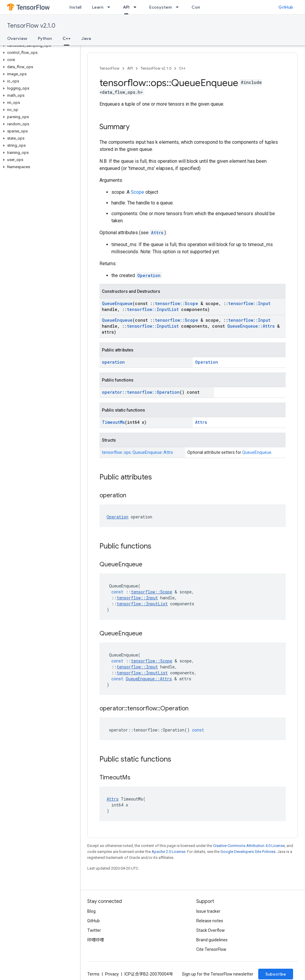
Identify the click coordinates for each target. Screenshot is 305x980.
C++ (182, 68)
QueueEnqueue (117, 303)
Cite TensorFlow (211, 949)
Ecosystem (161, 7)
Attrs (157, 233)
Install (75, 7)
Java (86, 38)
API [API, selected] (126, 7)
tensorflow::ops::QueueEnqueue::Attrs (137, 452)
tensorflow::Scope (176, 303)
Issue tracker (208, 911)
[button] (39, 46)
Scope (137, 192)
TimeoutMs (113, 422)
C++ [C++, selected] (67, 38)
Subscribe (276, 974)
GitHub (286, 7)
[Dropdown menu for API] (137, 7)
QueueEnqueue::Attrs (251, 326)
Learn (98, 7)
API (130, 68)
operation (113, 362)
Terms (93, 974)
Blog (91, 911)
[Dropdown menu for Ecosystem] (179, 7)
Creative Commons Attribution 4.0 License (249, 846)
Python (45, 38)
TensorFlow (109, 68)
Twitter (94, 930)
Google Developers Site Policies (248, 852)
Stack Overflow (211, 930)
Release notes (210, 921)
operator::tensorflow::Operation (141, 392)
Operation (149, 275)
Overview (17, 38)
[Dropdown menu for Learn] (111, 7)
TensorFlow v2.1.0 (31, 26)
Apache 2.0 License (168, 852)
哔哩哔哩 (96, 940)
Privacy (112, 974)
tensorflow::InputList (153, 309)
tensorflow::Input (249, 303)
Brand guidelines (212, 940)
